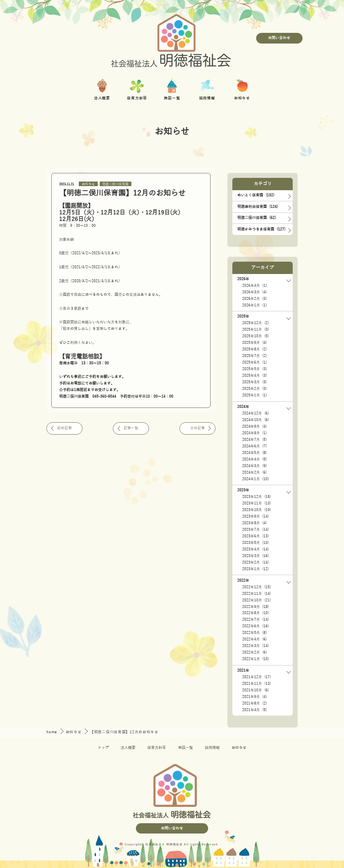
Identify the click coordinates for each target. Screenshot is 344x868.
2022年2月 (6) (255, 652)
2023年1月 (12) (256, 569)
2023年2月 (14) (256, 562)
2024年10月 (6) (256, 420)
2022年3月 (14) (256, 646)
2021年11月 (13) (257, 684)
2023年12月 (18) (257, 497)
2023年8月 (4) (255, 523)
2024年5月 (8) (255, 453)
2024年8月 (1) (255, 433)
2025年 (243, 316)
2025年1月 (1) (255, 395)
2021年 (243, 670)
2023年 (243, 490)
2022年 (243, 580)
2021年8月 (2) (255, 703)
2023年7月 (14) (256, 530)
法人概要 (128, 748)
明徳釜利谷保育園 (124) (258, 207)
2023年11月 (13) (257, 503)
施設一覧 (186, 748)
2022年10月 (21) (257, 600)
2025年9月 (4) (255, 343)
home (53, 732)
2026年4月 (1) (255, 285)
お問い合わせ (279, 38)
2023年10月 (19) (257, 510)
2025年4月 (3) (255, 375)
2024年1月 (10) (256, 479)
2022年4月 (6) (255, 639)
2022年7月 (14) (256, 619)
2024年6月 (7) (255, 446)
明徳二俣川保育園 (115, 184)
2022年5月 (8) (255, 633)
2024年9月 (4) (255, 426)
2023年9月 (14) (256, 516)
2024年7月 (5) (255, 440)
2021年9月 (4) (255, 697)
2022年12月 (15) (257, 587)
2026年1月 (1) (255, 305)
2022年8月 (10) (256, 613)
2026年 (243, 279)
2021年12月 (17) (257, 677)
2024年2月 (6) (255, 472)
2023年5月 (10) (256, 543)
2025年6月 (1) (255, 362)
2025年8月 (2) (255, 349)
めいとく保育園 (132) (256, 195)
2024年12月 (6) (256, 413)
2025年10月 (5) (256, 336)
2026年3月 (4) (255, 292)
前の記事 (64, 428)
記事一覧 (131, 428)
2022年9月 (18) (256, 607)
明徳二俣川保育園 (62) (257, 218)
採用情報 (212, 748)
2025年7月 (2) (255, 356)
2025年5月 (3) (255, 369)
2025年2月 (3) (255, 389)
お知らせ (88, 184)
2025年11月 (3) (256, 329)
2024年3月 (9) (255, 466)
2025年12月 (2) (256, 323)
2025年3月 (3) (255, 382)
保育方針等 (157, 748)
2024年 (243, 407)
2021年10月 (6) (256, 690)
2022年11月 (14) (257, 594)
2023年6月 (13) (256, 536)
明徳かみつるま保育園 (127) (261, 229)
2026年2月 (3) (255, 299)
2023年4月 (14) (256, 549)
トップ (103, 748)
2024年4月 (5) (255, 459)
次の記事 (197, 428)
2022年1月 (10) (256, 659)
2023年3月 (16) (256, 556)
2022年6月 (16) (256, 626)
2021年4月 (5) (255, 710)
